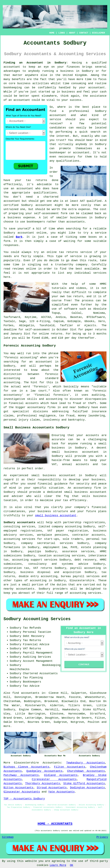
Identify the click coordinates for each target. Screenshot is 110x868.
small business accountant (56, 516)
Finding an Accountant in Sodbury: (36, 63)
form (7, 241)
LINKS (62, 33)
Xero (101, 321)
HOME (52, 33)
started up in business (57, 92)
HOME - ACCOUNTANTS (55, 824)
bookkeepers (36, 222)
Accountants (52, 763)
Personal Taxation (37, 632)
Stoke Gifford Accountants (84, 783)
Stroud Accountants (52, 788)
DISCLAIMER (99, 33)
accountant (12, 67)
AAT (82, 201)
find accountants (26, 693)
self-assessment (38, 330)
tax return (75, 296)
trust (60, 140)
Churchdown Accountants (86, 771)
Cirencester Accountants (54, 779)
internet (63, 136)
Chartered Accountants (40, 673)
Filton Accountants (70, 767)
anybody (81, 144)
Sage (22, 321)
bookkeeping (13, 88)
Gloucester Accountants (22, 792)
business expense (21, 218)
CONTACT (84, 33)
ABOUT (72, 33)
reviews (18, 269)
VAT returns (43, 568)
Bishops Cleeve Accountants (26, 767)
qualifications (68, 161)
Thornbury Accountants (43, 783)
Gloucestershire (26, 763)
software (71, 309)
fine (35, 338)
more (7, 726)
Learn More (58, 865)
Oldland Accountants (61, 775)
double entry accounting (38, 576)
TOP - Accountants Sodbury (24, 799)
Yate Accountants (62, 792)
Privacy (102, 837)
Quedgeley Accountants (44, 771)
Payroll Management (38, 653)
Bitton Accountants (18, 788)
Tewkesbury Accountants (85, 763)
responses (11, 245)
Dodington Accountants (87, 788)
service (55, 119)
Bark (19, 237)
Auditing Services (37, 657)
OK (72, 865)
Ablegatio (26, 325)
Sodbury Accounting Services (37, 619)
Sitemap (8, 837)
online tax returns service (69, 252)
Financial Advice (36, 644)
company (82, 265)
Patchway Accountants (21, 775)
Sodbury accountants (19, 522)
